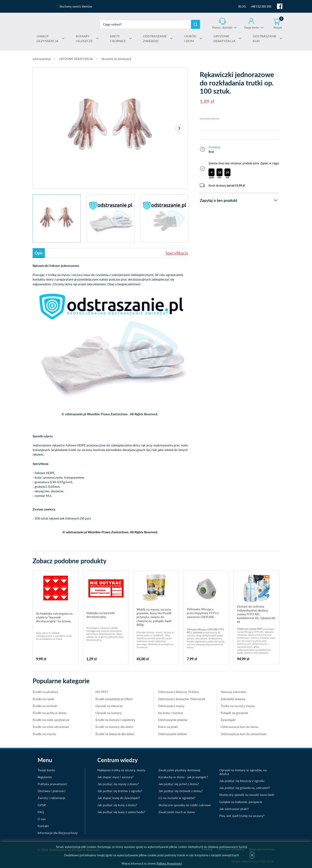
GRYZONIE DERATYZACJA (76, 59)
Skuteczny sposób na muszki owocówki (247, 795)
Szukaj (195, 24)
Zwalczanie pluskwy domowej (179, 770)
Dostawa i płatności (52, 791)
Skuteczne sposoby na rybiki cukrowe (185, 805)
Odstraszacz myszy (171, 706)
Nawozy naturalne (233, 692)
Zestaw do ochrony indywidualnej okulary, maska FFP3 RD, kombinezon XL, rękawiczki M (256, 614)
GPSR (42, 805)
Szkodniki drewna (233, 699)
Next (179, 128)
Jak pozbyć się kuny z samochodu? (121, 812)
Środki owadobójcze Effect (114, 699)
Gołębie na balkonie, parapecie (241, 802)
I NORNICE (118, 38)
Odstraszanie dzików (173, 734)
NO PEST (102, 692)
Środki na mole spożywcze (51, 720)
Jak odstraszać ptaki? (234, 809)
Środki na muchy (44, 734)
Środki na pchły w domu (50, 713)
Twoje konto (252, 28)
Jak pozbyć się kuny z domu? (117, 805)
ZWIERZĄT (155, 38)
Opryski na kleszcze (109, 706)
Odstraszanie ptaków (173, 720)
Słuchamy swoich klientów (76, 6)
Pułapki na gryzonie (234, 713)
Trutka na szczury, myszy (238, 706)
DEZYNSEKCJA (48, 38)
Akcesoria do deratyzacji (116, 59)
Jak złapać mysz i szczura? (115, 777)
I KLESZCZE (84, 38)
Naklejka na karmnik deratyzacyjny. (100, 615)
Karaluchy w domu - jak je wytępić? (183, 777)
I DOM (190, 38)
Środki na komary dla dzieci (114, 727)
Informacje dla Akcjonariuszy (58, 833)
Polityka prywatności (52, 784)
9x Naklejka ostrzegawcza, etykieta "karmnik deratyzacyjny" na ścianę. (55, 617)
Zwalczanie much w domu (177, 812)
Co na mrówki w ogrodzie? (177, 798)
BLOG (242, 6)
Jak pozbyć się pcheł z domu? (179, 784)
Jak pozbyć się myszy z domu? (118, 784)
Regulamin (45, 777)
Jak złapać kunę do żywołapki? (119, 798)
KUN (265, 38)
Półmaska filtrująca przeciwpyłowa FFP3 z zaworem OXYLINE (203, 613)
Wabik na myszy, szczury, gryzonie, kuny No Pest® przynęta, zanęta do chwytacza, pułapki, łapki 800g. (154, 617)
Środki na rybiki (43, 699)
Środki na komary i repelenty (115, 720)
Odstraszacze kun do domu (240, 727)
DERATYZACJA (224, 38)
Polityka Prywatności (169, 864)
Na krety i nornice (170, 713)
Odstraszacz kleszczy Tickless (178, 692)
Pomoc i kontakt (222, 28)
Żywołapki (228, 720)
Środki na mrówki (45, 706)
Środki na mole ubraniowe (51, 727)
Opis (39, 253)
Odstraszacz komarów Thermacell (182, 699)
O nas (42, 819)
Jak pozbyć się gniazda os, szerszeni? (245, 788)
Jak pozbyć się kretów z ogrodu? (120, 791)
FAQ (41, 812)
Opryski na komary (108, 713)
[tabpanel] (110, 126)
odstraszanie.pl (64, 24)
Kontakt (43, 826)
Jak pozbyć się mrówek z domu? (181, 791)
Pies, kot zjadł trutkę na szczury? (242, 816)
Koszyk (279, 24)
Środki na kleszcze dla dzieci (115, 734)
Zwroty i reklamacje (51, 798)
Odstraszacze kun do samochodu (244, 734)
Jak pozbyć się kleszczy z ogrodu (242, 781)
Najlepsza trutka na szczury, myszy (121, 770)
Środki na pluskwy (45, 692)
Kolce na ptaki (168, 727)
